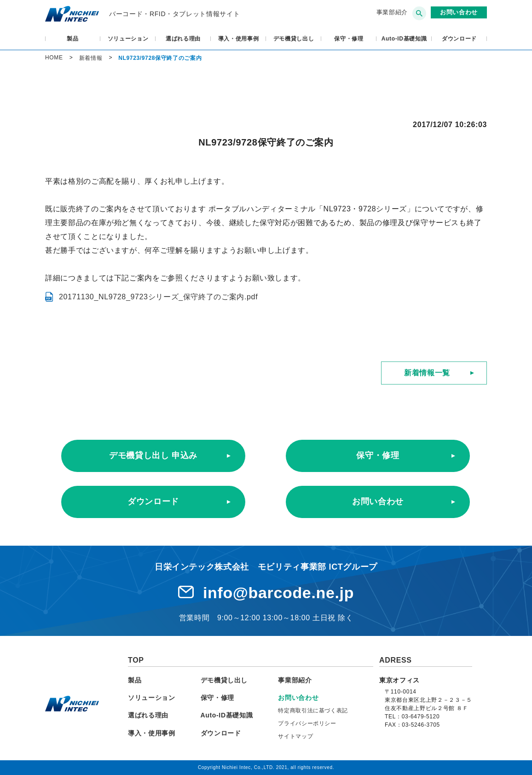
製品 (72, 39)
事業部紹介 (392, 12)
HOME (54, 58)
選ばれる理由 (183, 39)
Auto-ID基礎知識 (404, 39)
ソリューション (128, 39)
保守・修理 (349, 39)
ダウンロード (459, 39)
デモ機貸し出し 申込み (153, 455)
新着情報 (91, 58)
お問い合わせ (378, 501)
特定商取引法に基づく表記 (313, 711)
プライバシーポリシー (307, 723)
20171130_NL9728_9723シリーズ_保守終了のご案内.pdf (158, 297)
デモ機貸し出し (294, 39)
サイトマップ (295, 736)
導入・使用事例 (239, 39)
